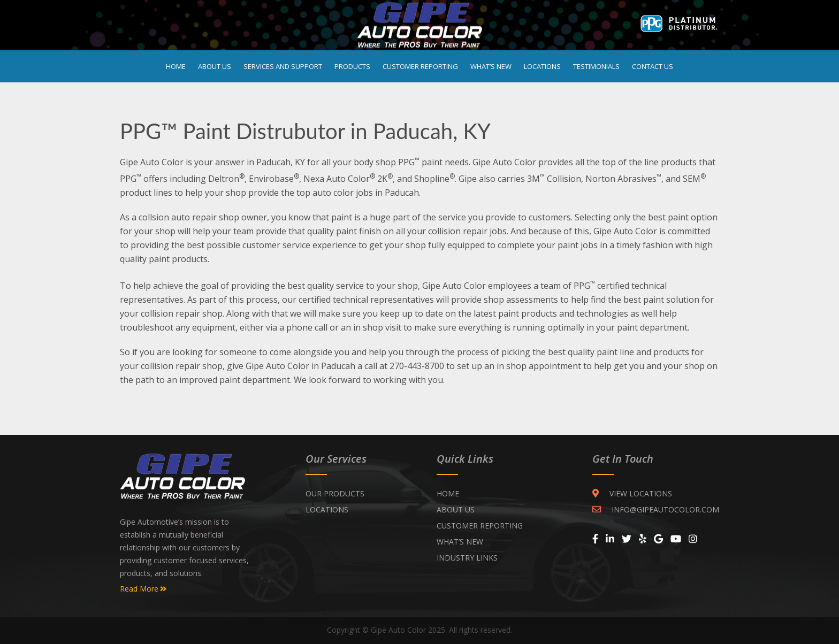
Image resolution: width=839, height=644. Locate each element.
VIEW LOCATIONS (632, 493)
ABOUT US (456, 509)
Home (176, 66)
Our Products (335, 493)
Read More (143, 589)
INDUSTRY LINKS (467, 558)
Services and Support (283, 66)
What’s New (491, 66)
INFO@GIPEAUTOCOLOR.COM (656, 509)
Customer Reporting (420, 66)
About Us (215, 66)
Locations (542, 66)
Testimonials (596, 66)
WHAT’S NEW (460, 542)
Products (352, 66)
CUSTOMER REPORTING (480, 526)
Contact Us (653, 66)
